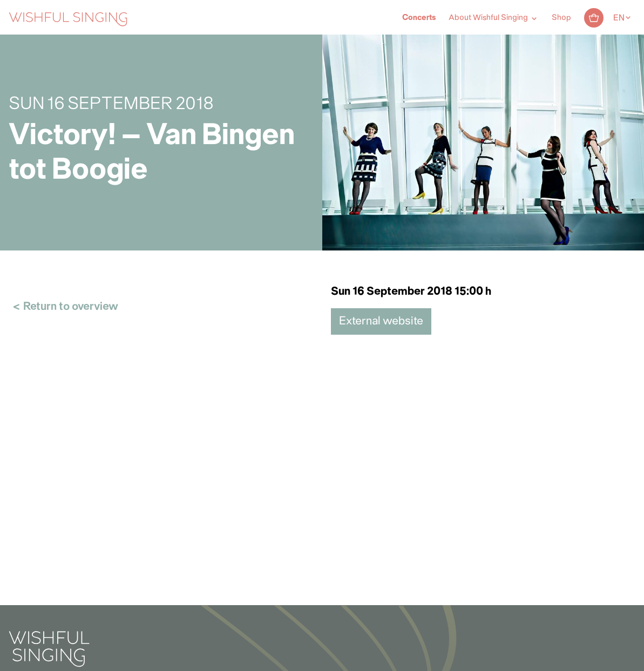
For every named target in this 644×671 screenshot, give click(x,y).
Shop (561, 18)
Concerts (419, 18)
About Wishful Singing (488, 18)
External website (381, 321)
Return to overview (71, 307)
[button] (13, 656)
